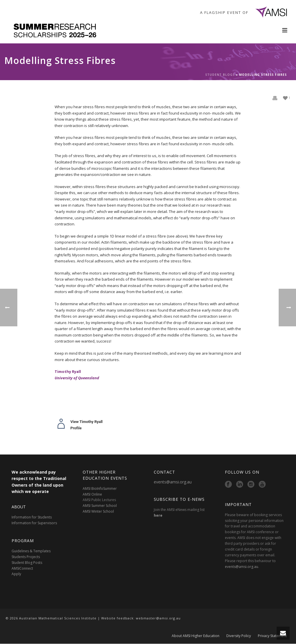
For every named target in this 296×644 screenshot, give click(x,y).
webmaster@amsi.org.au (158, 618)
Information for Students (32, 517)
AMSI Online (92, 494)
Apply (16, 574)
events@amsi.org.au (173, 482)
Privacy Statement (272, 636)
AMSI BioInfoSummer (100, 488)
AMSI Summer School (100, 506)
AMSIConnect (22, 568)
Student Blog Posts (27, 563)
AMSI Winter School (98, 511)
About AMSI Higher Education (196, 636)
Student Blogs (220, 75)
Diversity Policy (239, 636)
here (158, 515)
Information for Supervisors (34, 523)
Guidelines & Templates (31, 551)
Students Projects (26, 557)
